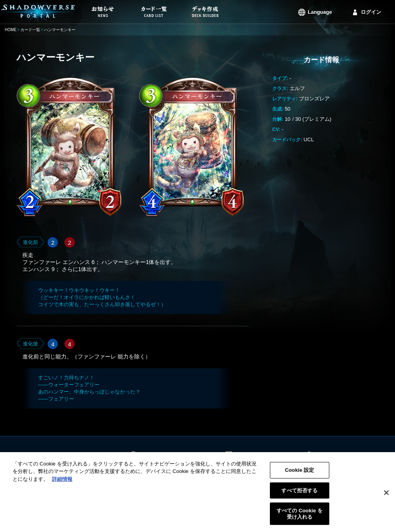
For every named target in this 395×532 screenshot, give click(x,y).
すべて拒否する (299, 493)
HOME (11, 30)
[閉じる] (386, 495)
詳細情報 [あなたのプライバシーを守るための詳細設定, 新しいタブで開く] (62, 482)
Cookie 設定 (299, 473)
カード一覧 (30, 30)
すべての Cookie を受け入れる (300, 516)
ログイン (371, 12)
